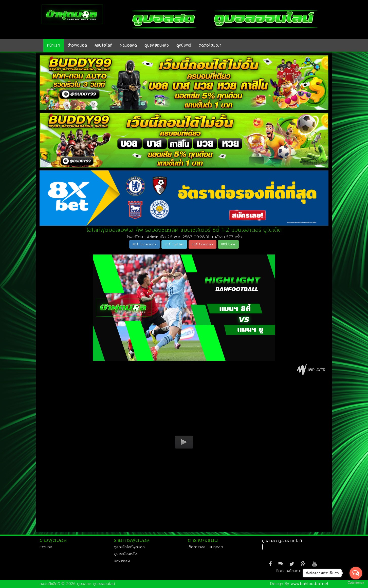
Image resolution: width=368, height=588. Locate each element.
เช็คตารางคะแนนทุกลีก (205, 547)
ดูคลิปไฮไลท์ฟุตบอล (129, 547)
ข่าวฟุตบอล (77, 45)
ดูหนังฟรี (184, 45)
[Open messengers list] (356, 573)
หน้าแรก (54, 45)
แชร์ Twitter (174, 244)
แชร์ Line (228, 244)
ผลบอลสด (128, 45)
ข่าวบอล (46, 547)
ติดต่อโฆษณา (210, 45)
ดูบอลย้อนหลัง (157, 45)
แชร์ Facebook (145, 244)
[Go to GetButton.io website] (356, 583)
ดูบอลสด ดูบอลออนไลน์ (282, 541)
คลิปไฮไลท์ (103, 45)
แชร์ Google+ (203, 244)
